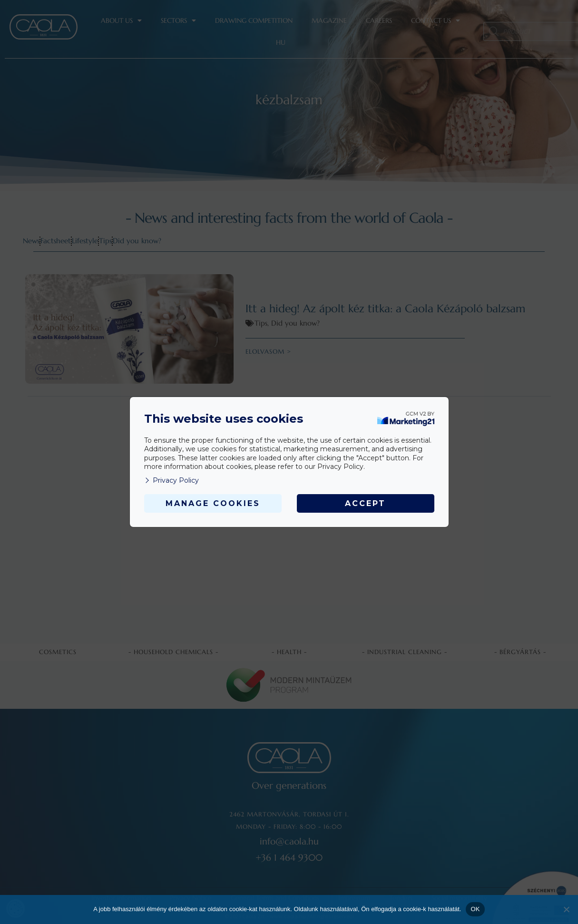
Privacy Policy (171, 480)
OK (475, 909)
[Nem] (566, 909)
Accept (365, 503)
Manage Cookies (213, 503)
